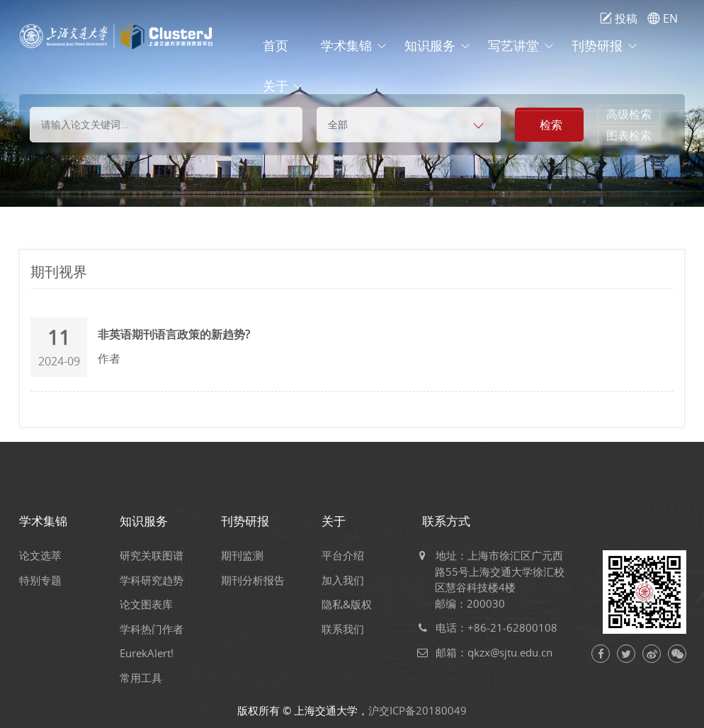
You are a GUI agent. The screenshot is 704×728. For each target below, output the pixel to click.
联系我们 (349, 629)
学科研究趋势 (158, 580)
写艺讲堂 (513, 46)
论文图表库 (153, 604)
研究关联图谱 (158, 555)
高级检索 (629, 114)
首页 (276, 46)
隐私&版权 (353, 604)
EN (663, 18)
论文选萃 (47, 555)
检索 (551, 125)
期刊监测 (249, 555)
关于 (276, 86)
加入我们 (349, 580)
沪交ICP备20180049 (418, 710)
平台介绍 (349, 555)
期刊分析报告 (259, 580)
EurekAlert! (153, 653)
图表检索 (629, 135)
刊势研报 (597, 46)
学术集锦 (346, 46)
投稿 (619, 18)
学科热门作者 (158, 629)
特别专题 (47, 580)
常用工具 (147, 678)
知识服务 (430, 46)
